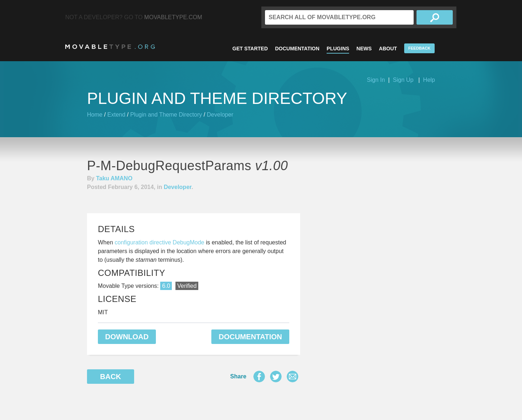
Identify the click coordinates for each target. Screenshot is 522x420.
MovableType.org (110, 47)
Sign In (376, 80)
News (364, 49)
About (388, 49)
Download (127, 337)
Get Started (250, 49)
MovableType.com (173, 17)
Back (111, 377)
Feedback (419, 48)
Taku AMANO (114, 178)
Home (95, 115)
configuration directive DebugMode (159, 242)
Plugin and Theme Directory (166, 115)
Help (429, 80)
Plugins (338, 49)
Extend (116, 115)
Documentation (297, 49)
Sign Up (403, 80)
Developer (220, 115)
